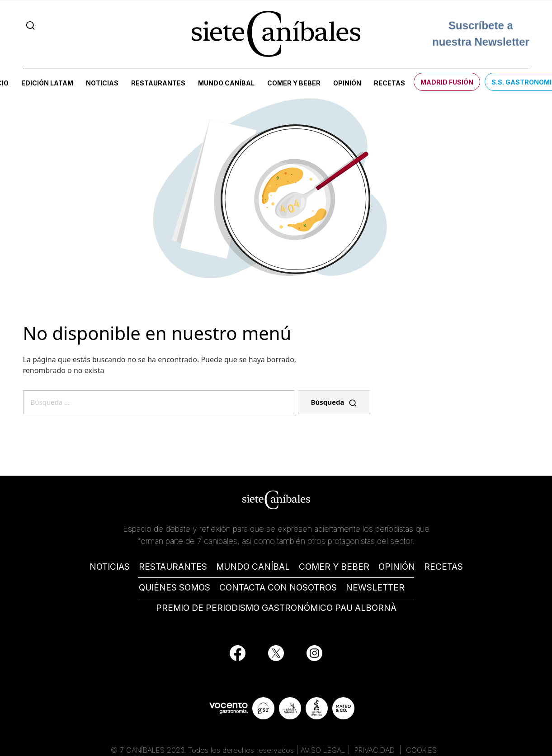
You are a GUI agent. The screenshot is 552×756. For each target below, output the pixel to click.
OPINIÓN (397, 567)
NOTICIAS (110, 567)
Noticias (102, 83)
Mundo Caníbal (226, 83)
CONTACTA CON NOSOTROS (278, 588)
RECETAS (443, 567)
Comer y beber (294, 83)
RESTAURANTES (173, 567)
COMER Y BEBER (334, 567)
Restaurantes (158, 83)
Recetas (389, 83)
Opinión (347, 83)
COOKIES (421, 750)
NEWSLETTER (375, 588)
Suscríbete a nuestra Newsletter (481, 34)
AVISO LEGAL (323, 750)
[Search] (31, 25)
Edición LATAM (47, 83)
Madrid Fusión (447, 82)
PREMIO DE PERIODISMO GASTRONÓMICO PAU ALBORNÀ (276, 608)
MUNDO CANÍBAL (253, 567)
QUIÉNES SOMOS (175, 588)
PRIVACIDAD (376, 750)
